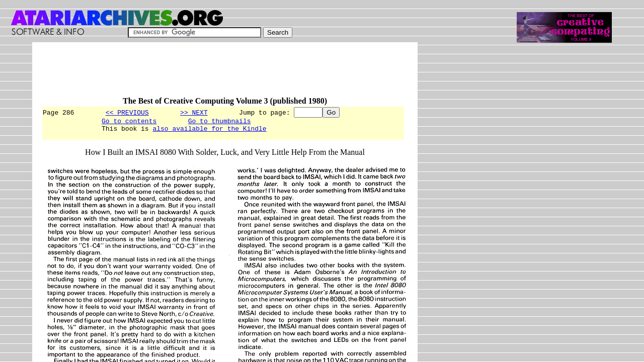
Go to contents (129, 122)
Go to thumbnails (220, 122)
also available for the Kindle (209, 131)
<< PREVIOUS (127, 112)
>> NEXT (194, 112)
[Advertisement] (224, 74)
